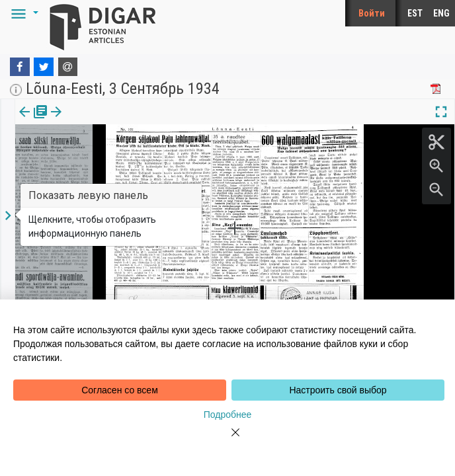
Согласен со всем (120, 390)
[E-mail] (68, 67)
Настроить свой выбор (338, 390)
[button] (22, 13)
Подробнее (228, 415)
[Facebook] (20, 67)
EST (415, 13)
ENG (441, 13)
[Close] (227, 440)
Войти (372, 13)
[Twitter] (44, 67)
